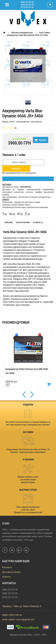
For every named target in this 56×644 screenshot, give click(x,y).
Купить (41, 140)
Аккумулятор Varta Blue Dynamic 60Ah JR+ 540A (27, 35)
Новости (6, 577)
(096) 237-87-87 (27, 2)
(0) (5, 214)
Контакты (7, 567)
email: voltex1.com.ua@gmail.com (18, 619)
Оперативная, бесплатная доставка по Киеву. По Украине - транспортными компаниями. (28, 451)
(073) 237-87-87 (27, 7)
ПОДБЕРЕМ (28, 405)
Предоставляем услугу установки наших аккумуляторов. (28, 479)
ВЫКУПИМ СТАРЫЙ (28, 490)
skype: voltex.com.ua (12, 615)
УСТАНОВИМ (28, 459)
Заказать (16, 168)
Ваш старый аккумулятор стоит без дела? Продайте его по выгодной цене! (28, 510)
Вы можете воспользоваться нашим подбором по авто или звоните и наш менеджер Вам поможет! (28, 423)
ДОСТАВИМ (28, 432)
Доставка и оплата (11, 572)
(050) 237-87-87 (27, 5)
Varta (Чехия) (44, 32)
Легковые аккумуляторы (22, 32)
